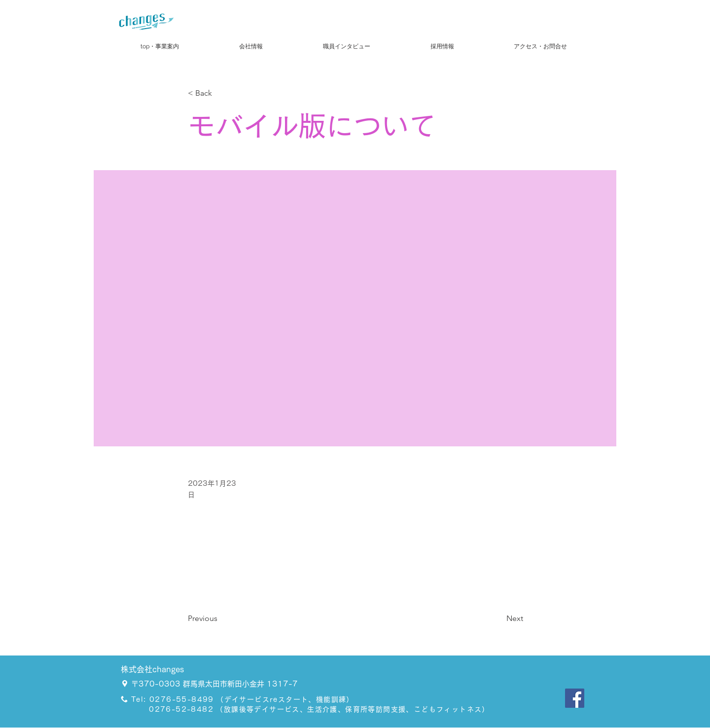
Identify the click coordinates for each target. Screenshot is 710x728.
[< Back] (220, 93)
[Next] (498, 619)
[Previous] (220, 619)
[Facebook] (575, 698)
